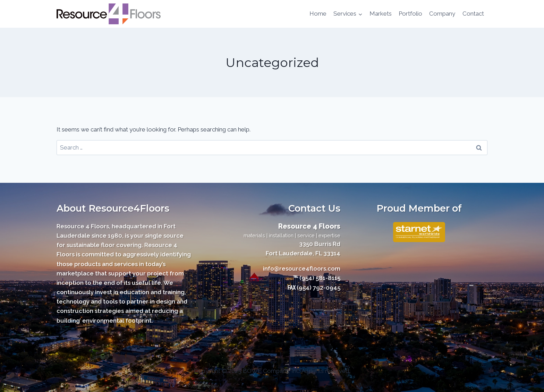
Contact (473, 14)
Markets (381, 14)
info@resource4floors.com (302, 269)
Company (442, 14)
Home (318, 14)
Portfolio (410, 14)
